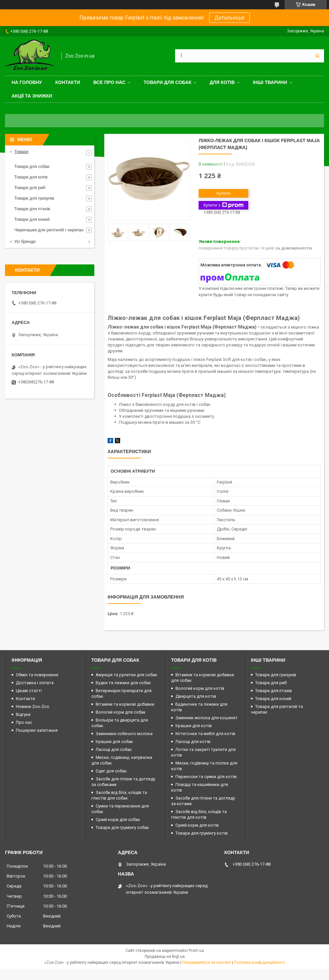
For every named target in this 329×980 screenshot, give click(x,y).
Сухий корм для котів (197, 825)
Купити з (223, 205)
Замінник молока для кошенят (207, 718)
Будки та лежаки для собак (123, 683)
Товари (21, 152)
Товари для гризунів (34, 198)
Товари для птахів (32, 209)
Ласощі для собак (114, 749)
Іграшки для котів (194, 726)
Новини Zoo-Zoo (33, 706)
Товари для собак (168, 82)
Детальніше (230, 18)
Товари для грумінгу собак (122, 827)
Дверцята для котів (196, 696)
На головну (27, 82)
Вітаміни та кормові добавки (125, 704)
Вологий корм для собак (121, 712)
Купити (223, 193)
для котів (222, 82)
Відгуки (23, 714)
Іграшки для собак (114, 742)
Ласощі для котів (193, 742)
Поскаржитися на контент (207, 962)
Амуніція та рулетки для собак (126, 675)
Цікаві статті (29, 691)
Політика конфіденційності (259, 962)
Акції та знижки (32, 96)
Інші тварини (270, 82)
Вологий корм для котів (200, 688)
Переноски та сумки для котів (206, 777)
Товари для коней (32, 219)
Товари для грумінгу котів (202, 833)
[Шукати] (317, 56)
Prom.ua (196, 951)
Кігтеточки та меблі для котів (205, 734)
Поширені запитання (37, 730)
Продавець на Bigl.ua (165, 957)
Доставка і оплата (35, 683)
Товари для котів (31, 177)
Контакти (68, 82)
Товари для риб (30, 188)
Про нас (24, 722)
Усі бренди (25, 241)
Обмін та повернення (37, 675)
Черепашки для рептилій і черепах (49, 230)
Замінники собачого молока (124, 734)
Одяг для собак (111, 771)
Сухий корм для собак (118, 820)
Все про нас (109, 82)
